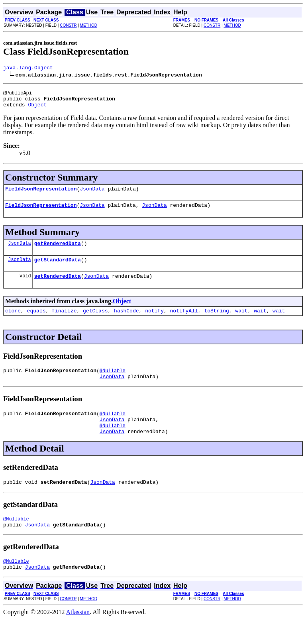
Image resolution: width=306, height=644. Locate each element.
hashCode (126, 322)
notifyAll (184, 322)
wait (241, 322)
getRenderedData (58, 251)
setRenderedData (58, 287)
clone (13, 322)
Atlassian (78, 637)
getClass (95, 322)
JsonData (92, 194)
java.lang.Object (28, 69)
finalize (64, 322)
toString (216, 322)
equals (36, 322)
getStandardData (58, 269)
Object (37, 109)
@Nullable (113, 384)
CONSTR (68, 25)
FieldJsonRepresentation (41, 194)
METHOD (89, 25)
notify (154, 322)
